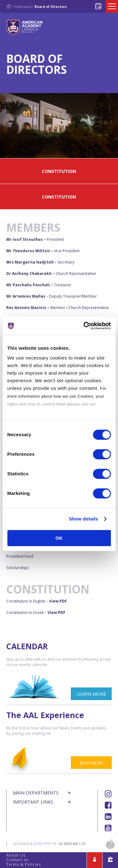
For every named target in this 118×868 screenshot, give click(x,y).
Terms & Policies (24, 864)
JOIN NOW (91, 763)
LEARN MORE (91, 694)
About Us (16, 855)
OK (59, 538)
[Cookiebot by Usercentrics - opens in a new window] (84, 326)
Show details (84, 519)
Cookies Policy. (23, 412)
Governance (23, 7)
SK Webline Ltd (72, 844)
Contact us (17, 860)
